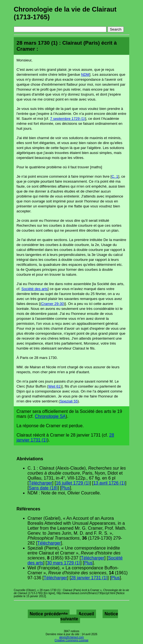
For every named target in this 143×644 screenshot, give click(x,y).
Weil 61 (54, 386)
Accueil (86, 614)
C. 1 (115, 176)
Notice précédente (49, 614)
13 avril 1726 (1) (109, 483)
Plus (66, 488)
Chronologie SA (50, 416)
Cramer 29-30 (53, 304)
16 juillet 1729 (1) (73, 483)
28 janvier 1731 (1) (89, 578)
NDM (85, 75)
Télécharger (40, 483)
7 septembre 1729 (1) (68, 119)
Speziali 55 (69, 401)
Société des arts (35, 289)
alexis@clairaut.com (71, 637)
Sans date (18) (43, 488)
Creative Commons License (72, 640)
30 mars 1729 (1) (64, 563)
